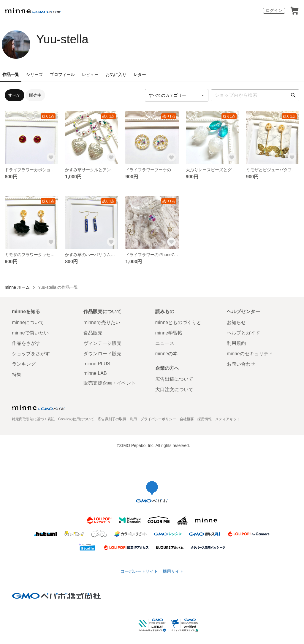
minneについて (28, 322)
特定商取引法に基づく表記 (33, 419)
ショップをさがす (31, 354)
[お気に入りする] (51, 157)
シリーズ (34, 74)
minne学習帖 (169, 333)
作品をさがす (26, 343)
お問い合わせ (241, 364)
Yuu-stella (62, 39)
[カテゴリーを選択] (177, 95)
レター (140, 74)
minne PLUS (97, 364)
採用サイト (173, 571)
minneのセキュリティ (250, 354)
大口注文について (174, 390)
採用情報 (205, 419)
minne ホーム (17, 287)
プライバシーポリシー (158, 419)
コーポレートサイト (139, 571)
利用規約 (236, 343)
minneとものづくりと (178, 322)
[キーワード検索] (255, 95)
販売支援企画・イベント (110, 383)
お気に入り (116, 74)
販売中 (35, 95)
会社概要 (187, 419)
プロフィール (62, 74)
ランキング (24, 364)
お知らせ (236, 322)
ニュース (165, 343)
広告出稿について (174, 379)
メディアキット (228, 419)
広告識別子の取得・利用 (117, 419)
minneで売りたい (102, 322)
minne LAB (95, 373)
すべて (15, 95)
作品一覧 (11, 74)
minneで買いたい (30, 333)
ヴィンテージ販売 (102, 343)
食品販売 (93, 333)
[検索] (293, 95)
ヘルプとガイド (243, 333)
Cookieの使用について (76, 419)
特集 (17, 374)
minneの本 (167, 354)
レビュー (90, 74)
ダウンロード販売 (102, 354)
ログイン (274, 10)
